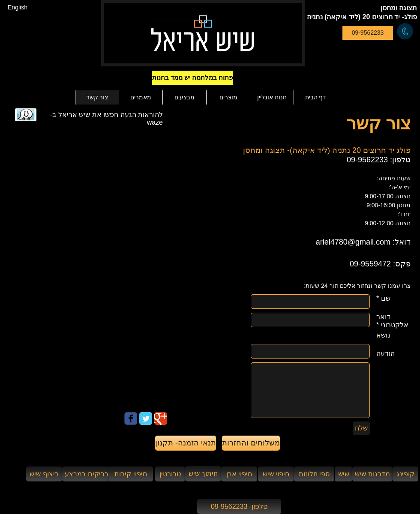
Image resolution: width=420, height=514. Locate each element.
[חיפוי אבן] (239, 474)
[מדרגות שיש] (372, 474)
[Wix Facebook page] (131, 418)
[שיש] (343, 474)
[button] (207, 78)
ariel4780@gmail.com (353, 242)
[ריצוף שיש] (44, 474)
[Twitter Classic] (146, 418)
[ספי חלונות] (314, 474)
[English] (18, 7)
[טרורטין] (170, 474)
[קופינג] (405, 474)
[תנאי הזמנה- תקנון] (186, 443)
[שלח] (361, 428)
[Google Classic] (161, 418)
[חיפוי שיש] (276, 474)
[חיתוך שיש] (203, 474)
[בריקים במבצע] (87, 474)
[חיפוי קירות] (131, 474)
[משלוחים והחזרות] (251, 443)
